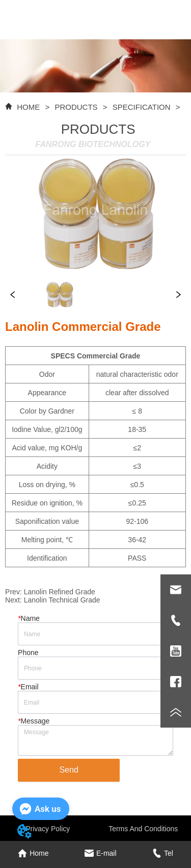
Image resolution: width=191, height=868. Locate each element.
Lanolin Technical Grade (62, 600)
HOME (28, 107)
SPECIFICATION (141, 107)
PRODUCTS (76, 107)
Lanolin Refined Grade (60, 592)
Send (69, 770)
